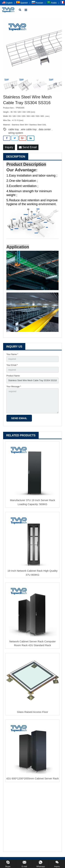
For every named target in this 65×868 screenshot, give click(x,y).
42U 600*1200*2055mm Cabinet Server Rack (32, 778)
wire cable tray (29, 129)
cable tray (14, 129)
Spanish (22, 3)
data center (45, 129)
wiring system (16, 133)
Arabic (52, 3)
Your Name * (12, 354)
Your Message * (14, 387)
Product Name (13, 376)
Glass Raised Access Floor (32, 712)
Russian (38, 3)
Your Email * (12, 365)
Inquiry (9, 147)
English (7, 3)
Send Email (28, 147)
